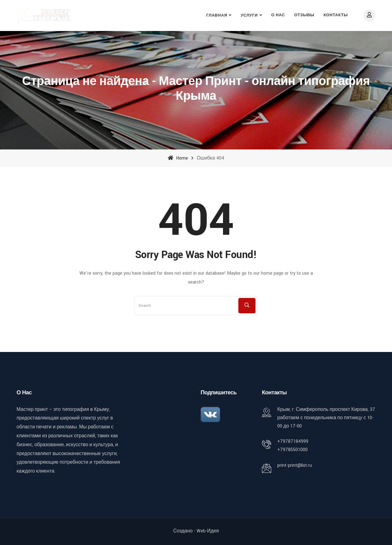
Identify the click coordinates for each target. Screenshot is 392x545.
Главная (217, 15)
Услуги (249, 15)
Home (178, 158)
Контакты (336, 15)
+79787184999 (293, 441)
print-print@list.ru (295, 465)
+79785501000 (292, 450)
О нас (278, 15)
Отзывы (304, 15)
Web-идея (208, 531)
